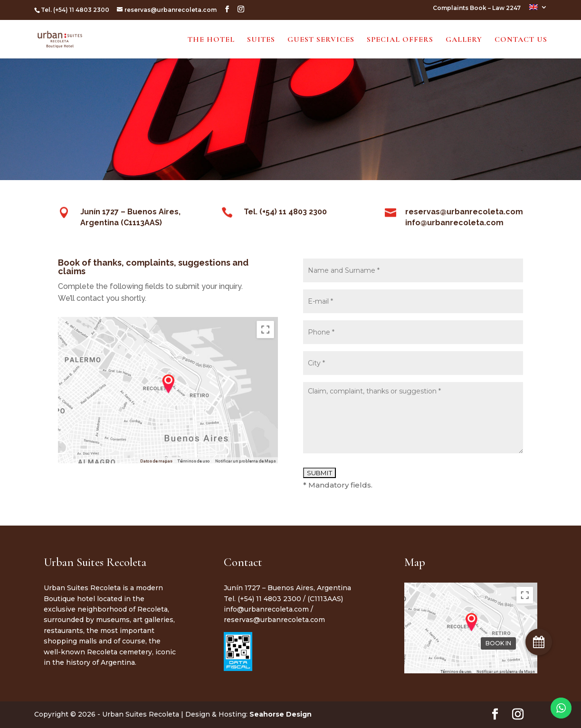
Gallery (464, 40)
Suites (261, 40)
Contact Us (521, 40)
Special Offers (400, 40)
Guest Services (321, 40)
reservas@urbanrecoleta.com (274, 620)
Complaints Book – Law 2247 (477, 8)
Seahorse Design (281, 714)
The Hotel (211, 40)
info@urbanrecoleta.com (266, 609)
